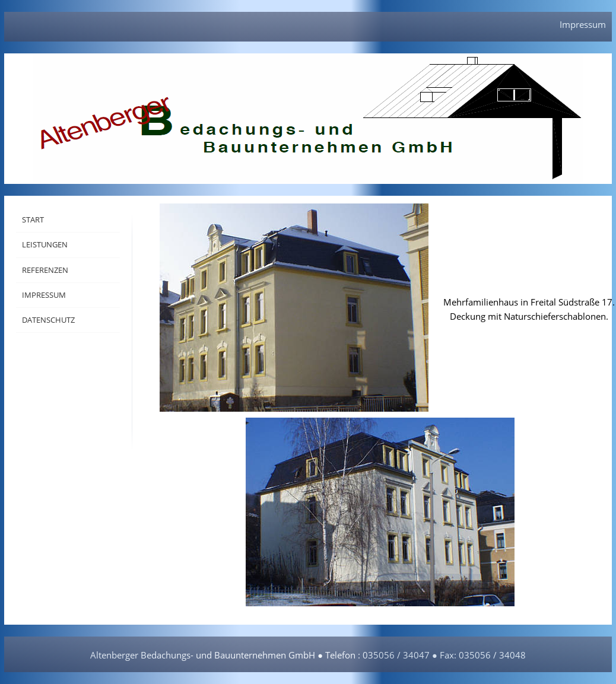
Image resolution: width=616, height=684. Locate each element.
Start (33, 219)
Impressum (583, 24)
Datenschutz (48, 320)
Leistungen (45, 244)
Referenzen (45, 270)
